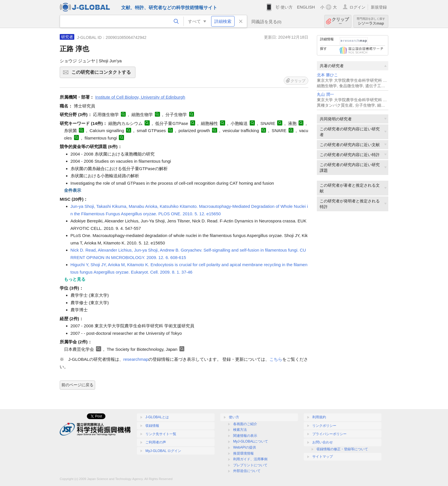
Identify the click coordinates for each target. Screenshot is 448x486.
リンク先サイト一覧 (161, 434)
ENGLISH (306, 7)
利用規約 (319, 417)
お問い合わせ (323, 442)
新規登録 (379, 7)
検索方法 (240, 430)
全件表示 (73, 190)
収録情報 (152, 426)
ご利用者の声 (156, 442)
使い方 (287, 7)
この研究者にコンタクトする (103, 74)
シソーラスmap (371, 21)
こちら (276, 359)
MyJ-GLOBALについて (251, 441)
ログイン (357, 7)
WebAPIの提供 (245, 447)
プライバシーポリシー (329, 434)
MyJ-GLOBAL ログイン (163, 451)
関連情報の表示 (245, 436)
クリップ (340, 21)
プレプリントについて (250, 465)
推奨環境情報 (243, 453)
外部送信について (247, 471)
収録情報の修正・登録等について (342, 449)
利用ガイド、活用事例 (250, 459)
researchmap (136, 359)
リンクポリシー (324, 426)
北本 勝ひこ (327, 75)
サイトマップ (323, 457)
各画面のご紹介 (245, 424)
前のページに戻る (77, 385)
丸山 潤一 (325, 94)
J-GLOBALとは (157, 417)
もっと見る (75, 279)
